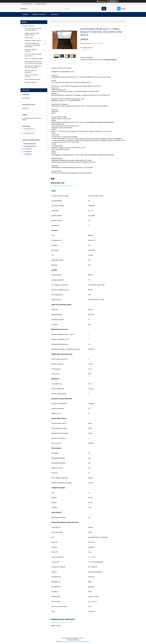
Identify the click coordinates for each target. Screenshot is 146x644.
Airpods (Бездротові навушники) (31, 71)
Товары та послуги (39, 14)
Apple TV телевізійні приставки (34, 59)
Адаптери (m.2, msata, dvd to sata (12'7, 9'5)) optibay (33, 67)
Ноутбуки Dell (29, 38)
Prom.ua (82, 638)
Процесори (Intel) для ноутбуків (31, 50)
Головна (25, 14)
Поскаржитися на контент (69, 641)
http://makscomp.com (30, 143)
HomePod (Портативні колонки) (31, 76)
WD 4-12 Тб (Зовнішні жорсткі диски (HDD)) (33, 55)
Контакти (55, 14)
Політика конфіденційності (83, 641)
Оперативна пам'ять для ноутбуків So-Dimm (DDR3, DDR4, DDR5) (32, 45)
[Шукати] (104, 9)
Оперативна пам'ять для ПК (33, 40)
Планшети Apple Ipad (31, 82)
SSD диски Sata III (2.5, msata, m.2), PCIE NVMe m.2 (33, 29)
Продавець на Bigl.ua (73, 640)
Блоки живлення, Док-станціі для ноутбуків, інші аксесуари (33, 62)
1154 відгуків (102, 1)
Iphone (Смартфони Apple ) (33, 79)
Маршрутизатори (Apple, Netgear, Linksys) (32, 34)
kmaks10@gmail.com (30, 146)
